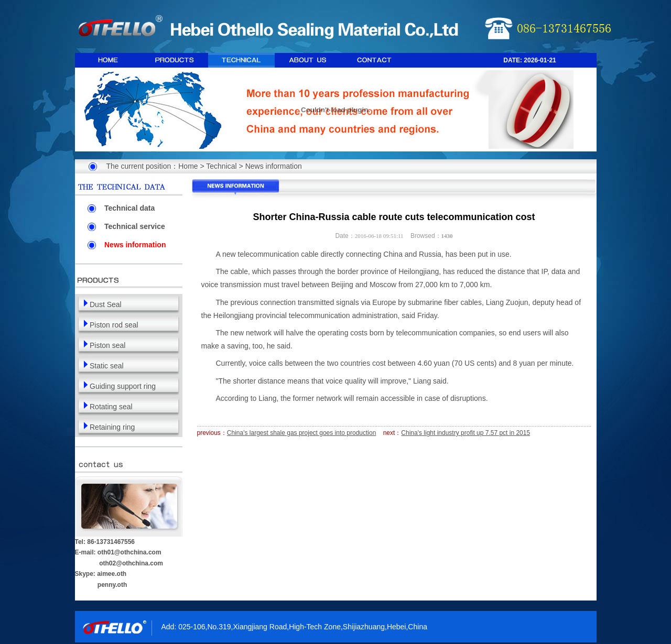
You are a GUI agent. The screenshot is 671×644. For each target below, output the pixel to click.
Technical (221, 166)
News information (274, 166)
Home (188, 166)
